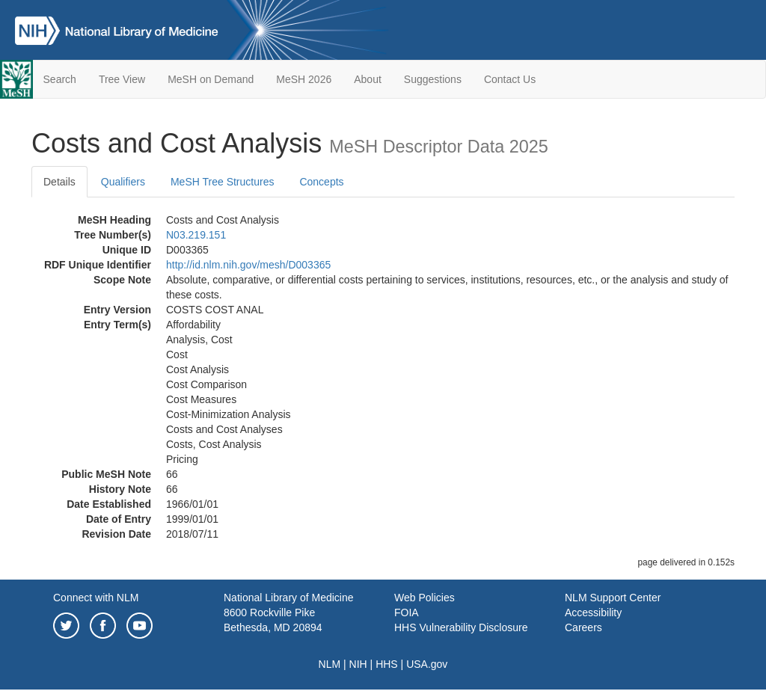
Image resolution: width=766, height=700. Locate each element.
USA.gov (427, 664)
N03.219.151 (196, 235)
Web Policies (425, 598)
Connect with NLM (96, 598)
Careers (583, 627)
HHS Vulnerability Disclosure (461, 627)
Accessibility (593, 612)
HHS (387, 664)
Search (60, 79)
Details (59, 182)
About (368, 79)
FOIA (407, 612)
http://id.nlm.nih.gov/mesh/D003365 (248, 265)
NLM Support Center (613, 598)
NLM (330, 664)
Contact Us (510, 79)
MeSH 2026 (304, 79)
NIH (358, 664)
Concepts (321, 182)
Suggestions (433, 79)
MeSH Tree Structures (223, 182)
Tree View (122, 79)
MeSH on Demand (211, 79)
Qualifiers (123, 182)
